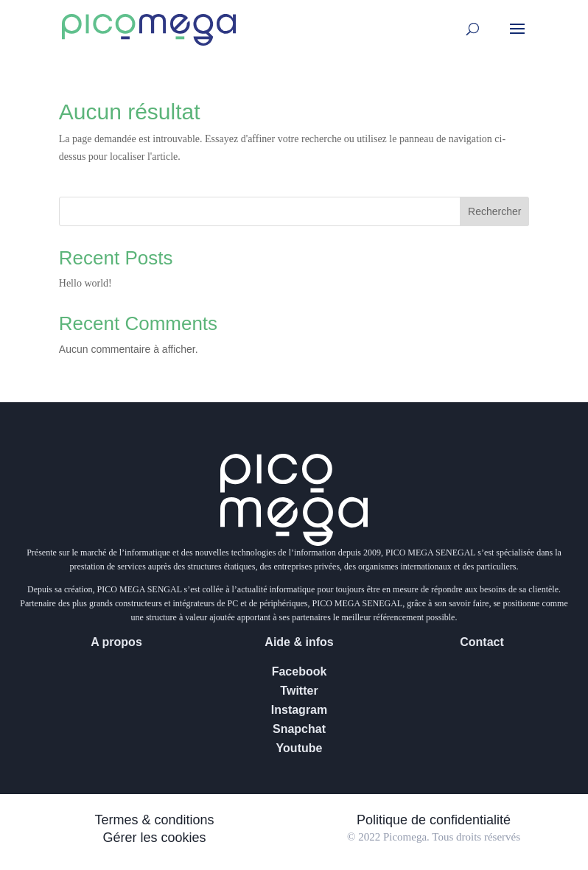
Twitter (299, 691)
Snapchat (299, 729)
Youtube (300, 748)
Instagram (299, 710)
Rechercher (494, 211)
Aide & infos (299, 642)
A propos (116, 642)
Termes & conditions (154, 820)
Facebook (300, 671)
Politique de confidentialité (434, 820)
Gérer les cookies (154, 838)
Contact (482, 642)
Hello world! (85, 283)
